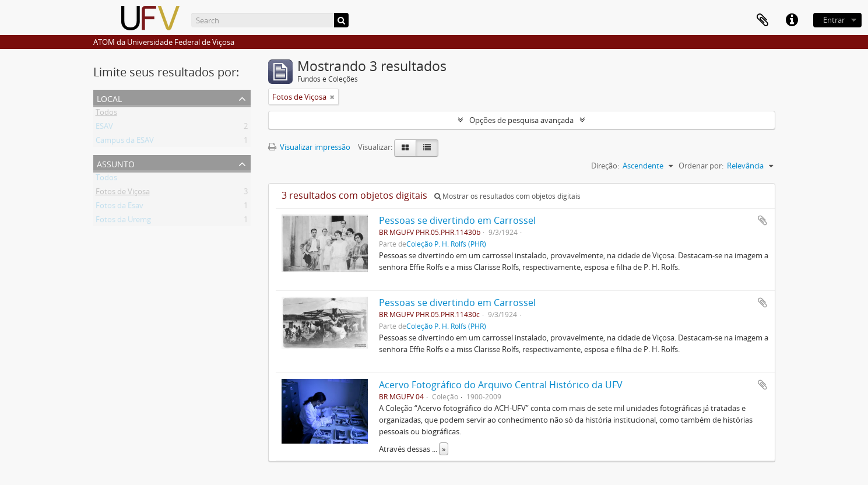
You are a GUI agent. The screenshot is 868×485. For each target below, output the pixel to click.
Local (109, 98)
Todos (106, 114)
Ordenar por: (701, 166)
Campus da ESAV (125, 142)
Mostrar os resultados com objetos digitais (507, 196)
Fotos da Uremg (123, 222)
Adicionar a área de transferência (762, 220)
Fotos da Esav (120, 208)
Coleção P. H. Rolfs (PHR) (446, 244)
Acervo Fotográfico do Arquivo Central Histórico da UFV (501, 385)
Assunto (116, 163)
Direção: (605, 166)
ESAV (104, 128)
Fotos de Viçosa (123, 194)
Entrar (834, 20)
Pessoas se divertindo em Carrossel (457, 220)
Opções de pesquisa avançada (521, 120)
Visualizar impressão (309, 147)
